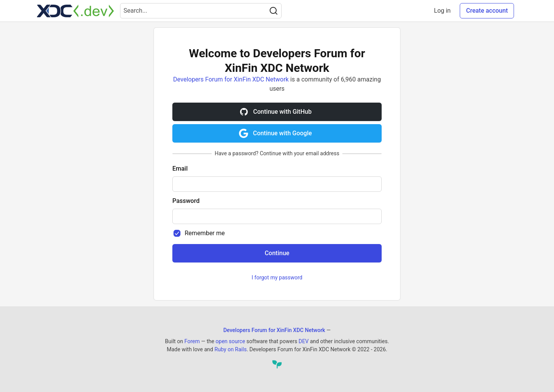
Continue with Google (275, 133)
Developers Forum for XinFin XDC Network (231, 79)
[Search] (274, 11)
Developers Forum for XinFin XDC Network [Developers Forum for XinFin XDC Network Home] (274, 330)
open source (230, 341)
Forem (192, 341)
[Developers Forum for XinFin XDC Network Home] (75, 11)
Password (186, 201)
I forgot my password (277, 277)
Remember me (205, 233)
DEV (304, 341)
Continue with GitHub (275, 112)
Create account (487, 11)
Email (180, 169)
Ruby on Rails (230, 349)
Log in (442, 11)
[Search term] (201, 11)
